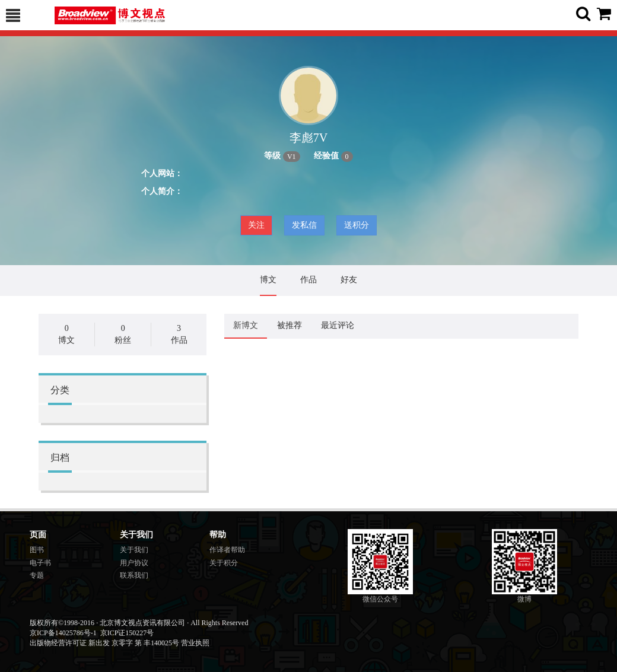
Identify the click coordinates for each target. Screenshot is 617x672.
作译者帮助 (227, 550)
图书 (37, 550)
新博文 (246, 325)
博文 (268, 280)
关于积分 (224, 563)
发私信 (304, 225)
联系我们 (134, 575)
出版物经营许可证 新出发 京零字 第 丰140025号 (104, 643)
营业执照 (195, 643)
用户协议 (134, 563)
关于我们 (134, 550)
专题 (37, 575)
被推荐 (290, 325)
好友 (349, 280)
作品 (308, 280)
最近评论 (338, 325)
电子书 (40, 563)
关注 (256, 225)
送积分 (357, 225)
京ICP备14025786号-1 (63, 633)
